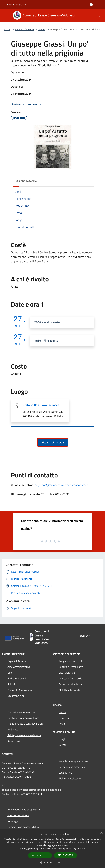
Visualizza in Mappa (53, 442)
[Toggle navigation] (6, 15)
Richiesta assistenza (70, 778)
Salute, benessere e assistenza (24, 735)
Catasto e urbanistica (70, 684)
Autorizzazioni (15, 741)
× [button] (101, 833)
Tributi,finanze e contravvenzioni (25, 724)
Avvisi (62, 724)
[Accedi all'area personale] (91, 5)
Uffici (10, 673)
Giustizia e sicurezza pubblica (23, 718)
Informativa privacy (18, 815)
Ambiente (13, 729)
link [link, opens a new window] (83, 849)
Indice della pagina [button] (26, 181)
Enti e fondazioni (17, 678)
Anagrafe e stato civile (71, 661)
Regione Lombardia (15, 5)
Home (7, 29)
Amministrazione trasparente (24, 810)
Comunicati (65, 718)
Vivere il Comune (25, 29)
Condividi (19, 104)
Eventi (42, 29)
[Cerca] (98, 15)
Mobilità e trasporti (69, 690)
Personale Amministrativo (22, 690)
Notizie (63, 712)
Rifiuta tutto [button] (65, 855)
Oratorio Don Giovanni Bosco (41, 405)
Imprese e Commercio (70, 678)
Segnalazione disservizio (72, 767)
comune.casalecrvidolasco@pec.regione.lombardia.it (31, 790)
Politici (11, 684)
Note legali (13, 821)
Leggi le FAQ (65, 773)
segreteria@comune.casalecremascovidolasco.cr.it (62, 485)
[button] (53, 863)
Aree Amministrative (19, 667)
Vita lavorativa (67, 673)
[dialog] (52, 849)
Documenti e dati (17, 696)
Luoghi (62, 739)
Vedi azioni (35, 104)
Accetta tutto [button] (40, 855)
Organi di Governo (17, 661)
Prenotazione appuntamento (74, 761)
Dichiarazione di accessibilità (23, 827)
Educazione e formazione (21, 712)
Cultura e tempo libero (71, 667)
